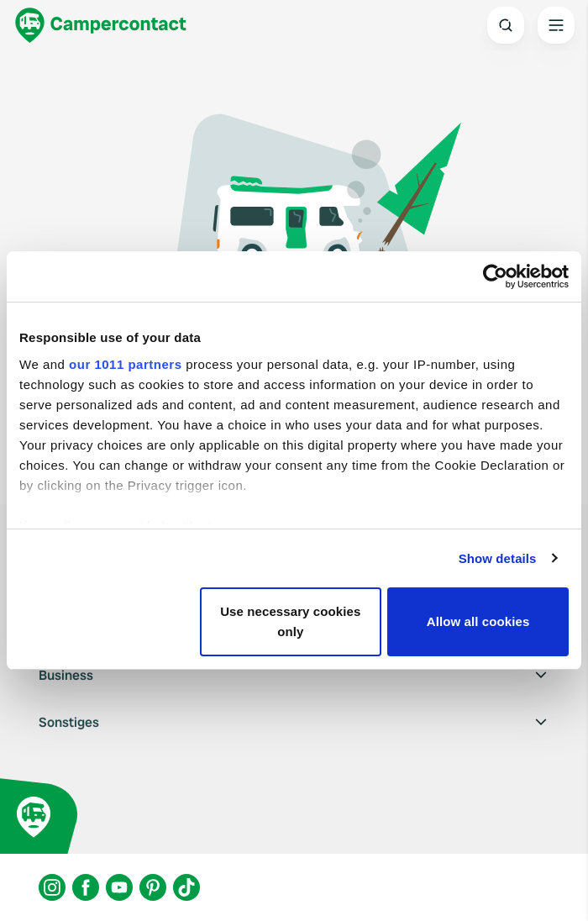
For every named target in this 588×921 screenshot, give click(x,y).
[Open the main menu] (556, 25)
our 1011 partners (125, 364)
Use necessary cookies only (290, 621)
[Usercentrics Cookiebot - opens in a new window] (495, 276)
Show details (498, 558)
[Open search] (506, 25)
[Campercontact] (101, 25)
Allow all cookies (478, 621)
